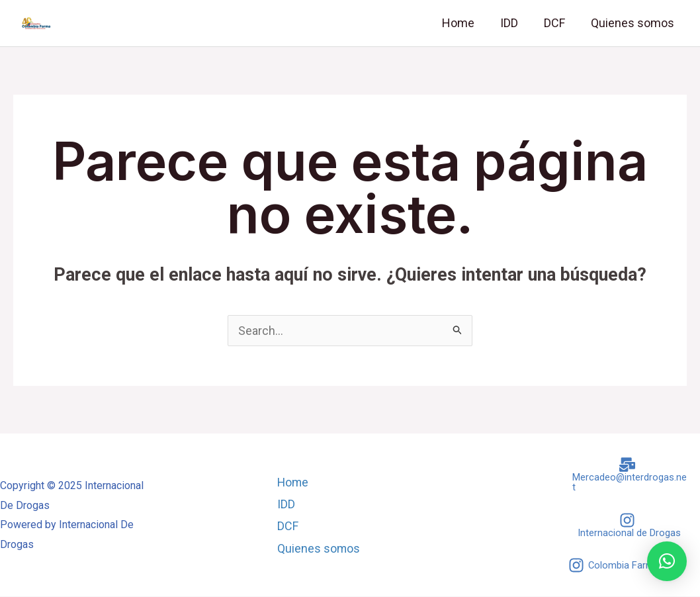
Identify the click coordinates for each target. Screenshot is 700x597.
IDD (514, 23)
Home (465, 23)
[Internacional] (628, 525)
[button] (667, 561)
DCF (557, 23)
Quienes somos (633, 23)
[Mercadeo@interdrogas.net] (628, 475)
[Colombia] (614, 566)
